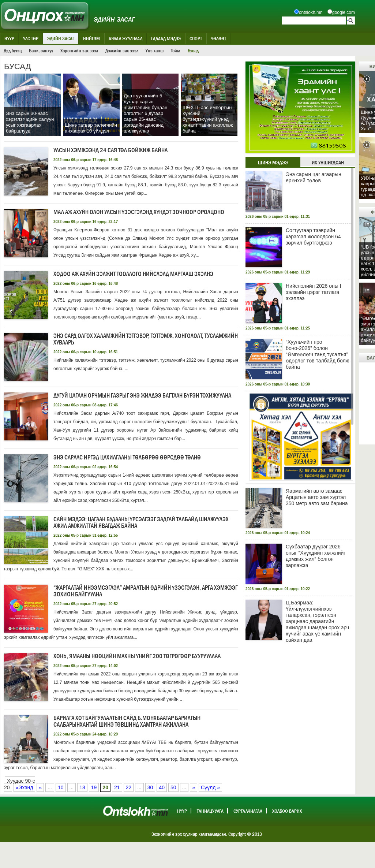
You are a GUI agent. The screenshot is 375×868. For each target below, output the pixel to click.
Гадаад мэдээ (166, 38)
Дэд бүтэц (13, 51)
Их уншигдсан (328, 163)
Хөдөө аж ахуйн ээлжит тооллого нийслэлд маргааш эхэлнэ (133, 274)
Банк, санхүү (41, 51)
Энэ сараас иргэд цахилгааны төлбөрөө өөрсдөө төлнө (127, 457)
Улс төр (31, 38)
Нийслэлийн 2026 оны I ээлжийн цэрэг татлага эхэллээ (314, 292)
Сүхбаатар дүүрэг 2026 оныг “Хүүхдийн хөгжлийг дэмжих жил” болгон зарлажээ (316, 556)
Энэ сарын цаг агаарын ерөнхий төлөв (314, 177)
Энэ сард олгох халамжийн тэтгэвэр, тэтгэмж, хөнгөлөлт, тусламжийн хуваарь (146, 339)
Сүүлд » (210, 787)
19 (94, 787)
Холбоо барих (287, 811)
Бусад (193, 51)
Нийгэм (91, 38)
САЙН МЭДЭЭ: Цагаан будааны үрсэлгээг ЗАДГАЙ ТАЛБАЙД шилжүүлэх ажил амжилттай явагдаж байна (141, 523)
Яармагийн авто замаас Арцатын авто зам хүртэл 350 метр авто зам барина (317, 497)
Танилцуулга (210, 811)
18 (82, 787)
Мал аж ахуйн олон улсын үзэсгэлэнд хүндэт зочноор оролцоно (139, 212)
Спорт (196, 38)
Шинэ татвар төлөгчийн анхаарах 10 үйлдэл (91, 128)
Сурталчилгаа (248, 811)
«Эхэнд (25, 787)
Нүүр (9, 38)
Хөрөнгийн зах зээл (79, 51)
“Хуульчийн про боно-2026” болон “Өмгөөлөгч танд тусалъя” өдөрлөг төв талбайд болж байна (317, 354)
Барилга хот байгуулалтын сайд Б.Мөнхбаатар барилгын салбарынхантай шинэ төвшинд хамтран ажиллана (127, 721)
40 (162, 787)
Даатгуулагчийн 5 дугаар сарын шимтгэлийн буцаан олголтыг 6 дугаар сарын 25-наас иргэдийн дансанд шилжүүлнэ (145, 113)
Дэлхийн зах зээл (122, 51)
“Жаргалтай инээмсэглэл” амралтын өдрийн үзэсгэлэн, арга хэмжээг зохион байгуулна (145, 591)
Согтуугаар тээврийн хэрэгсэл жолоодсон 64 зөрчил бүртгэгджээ (313, 236)
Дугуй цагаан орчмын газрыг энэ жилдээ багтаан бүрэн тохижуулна (142, 396)
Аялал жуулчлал (125, 38)
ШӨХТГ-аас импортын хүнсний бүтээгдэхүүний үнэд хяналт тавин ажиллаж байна (208, 119)
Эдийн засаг (61, 38)
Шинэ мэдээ (273, 163)
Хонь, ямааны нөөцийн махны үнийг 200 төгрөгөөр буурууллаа (137, 656)
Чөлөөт (218, 38)
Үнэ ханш (155, 51)
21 (117, 787)
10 (61, 787)
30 (150, 787)
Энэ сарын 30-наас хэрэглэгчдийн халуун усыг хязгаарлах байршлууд (30, 122)
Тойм (176, 51)
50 (173, 787)
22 (129, 787)
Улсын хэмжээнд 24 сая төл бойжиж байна (110, 150)
